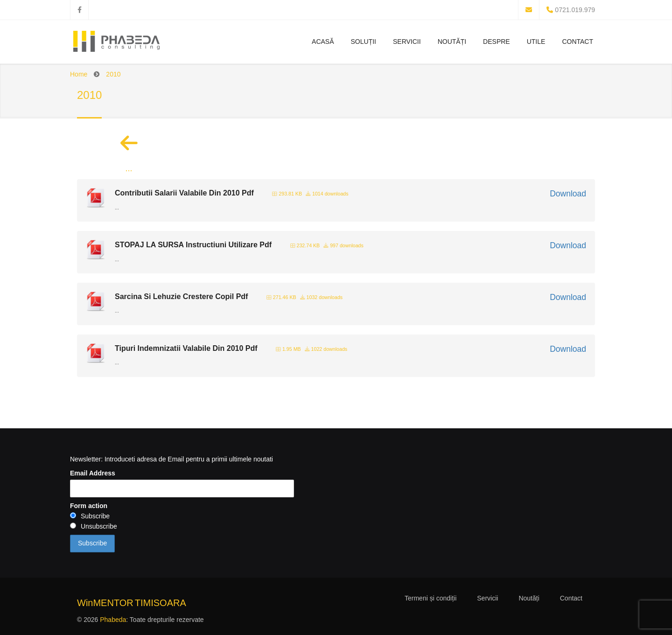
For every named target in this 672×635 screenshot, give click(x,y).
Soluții (364, 42)
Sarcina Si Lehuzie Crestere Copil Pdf (181, 297)
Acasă (323, 42)
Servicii (407, 42)
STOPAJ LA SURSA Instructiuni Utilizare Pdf (193, 245)
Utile (536, 42)
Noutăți (452, 42)
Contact (577, 42)
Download (568, 194)
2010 (113, 74)
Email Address (93, 473)
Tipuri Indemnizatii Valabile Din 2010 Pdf (186, 348)
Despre (497, 42)
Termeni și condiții (430, 598)
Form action (89, 506)
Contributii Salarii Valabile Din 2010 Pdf (184, 193)
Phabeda (113, 620)
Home (79, 74)
